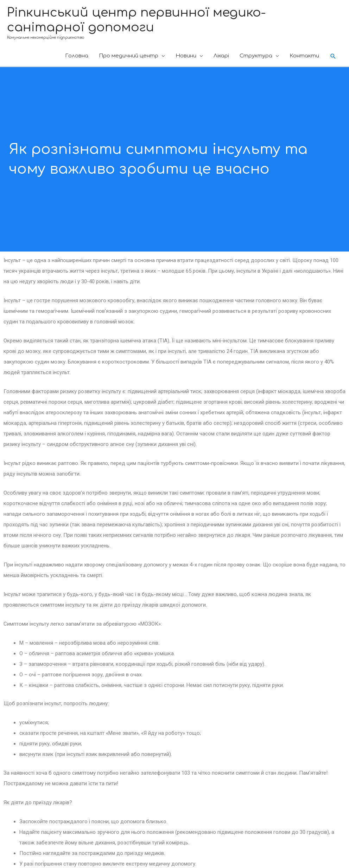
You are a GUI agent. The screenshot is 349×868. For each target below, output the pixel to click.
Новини (186, 56)
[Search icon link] (333, 56)
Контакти (304, 56)
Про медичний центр (129, 56)
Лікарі (221, 56)
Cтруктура (256, 56)
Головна (77, 56)
